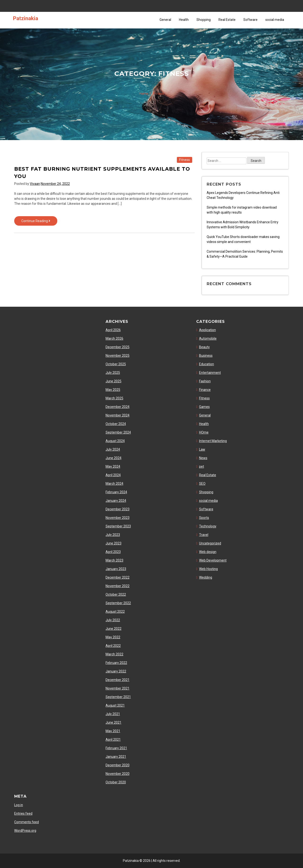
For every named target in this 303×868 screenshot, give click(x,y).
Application (207, 330)
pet (202, 466)
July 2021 (113, 714)
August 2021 (115, 705)
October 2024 (116, 424)
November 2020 (118, 774)
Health (184, 20)
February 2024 (116, 492)
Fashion (205, 381)
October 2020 (116, 782)
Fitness (185, 160)
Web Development (213, 560)
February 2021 (116, 748)
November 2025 (118, 356)
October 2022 (116, 594)
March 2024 (114, 484)
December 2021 (118, 680)
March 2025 (114, 398)
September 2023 (118, 526)
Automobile (208, 338)
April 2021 (113, 740)
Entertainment (210, 373)
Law (202, 449)
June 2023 (114, 543)
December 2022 (118, 577)
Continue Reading (39, 222)
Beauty (204, 347)
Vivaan (35, 184)
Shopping (204, 20)
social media (275, 20)
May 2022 (113, 637)
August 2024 (115, 441)
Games (204, 407)
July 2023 (113, 535)
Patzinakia (26, 18)
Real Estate (227, 20)
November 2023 (118, 518)
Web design (208, 552)
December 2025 (118, 347)
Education (207, 364)
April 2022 (113, 646)
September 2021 (118, 697)
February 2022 (116, 663)
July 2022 (113, 620)
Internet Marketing (213, 441)
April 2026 (113, 330)
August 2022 (115, 612)
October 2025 (116, 364)
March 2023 (114, 560)
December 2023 (118, 509)
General (165, 20)
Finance (205, 390)
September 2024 (118, 432)
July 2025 (113, 373)
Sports (204, 518)
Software (250, 20)
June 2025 (114, 381)
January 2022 (116, 671)
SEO (202, 484)
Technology (208, 526)
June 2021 (114, 722)
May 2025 (113, 390)
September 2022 (118, 603)
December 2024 (118, 407)
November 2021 (118, 688)
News (203, 458)
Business (206, 356)
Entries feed (23, 813)
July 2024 (113, 449)
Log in (19, 805)
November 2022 (118, 586)
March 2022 (114, 654)
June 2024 (114, 458)
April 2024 (113, 475)
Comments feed (27, 822)
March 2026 (114, 338)
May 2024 (113, 466)
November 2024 (118, 415)
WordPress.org (25, 831)
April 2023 (113, 552)
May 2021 (113, 731)
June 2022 (114, 629)
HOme (204, 432)
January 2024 (116, 501)
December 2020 (118, 765)
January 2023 (116, 569)
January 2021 (116, 757)
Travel (204, 535)
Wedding (206, 577)
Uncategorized (210, 543)
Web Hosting (208, 569)
